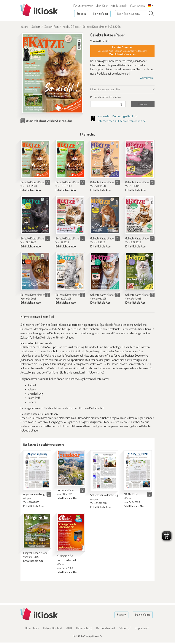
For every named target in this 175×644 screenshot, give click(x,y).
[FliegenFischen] (37, 531)
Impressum (142, 628)
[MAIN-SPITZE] (138, 470)
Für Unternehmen (83, 6)
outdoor (66, 490)
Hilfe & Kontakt (119, 6)
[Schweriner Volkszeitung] (104, 471)
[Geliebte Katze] (35, 159)
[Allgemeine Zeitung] (37, 470)
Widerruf (125, 628)
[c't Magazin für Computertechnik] (71, 532)
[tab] (122, 97)
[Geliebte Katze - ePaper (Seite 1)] (53, 73)
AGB (69, 628)
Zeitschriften (52, 27)
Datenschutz (84, 628)
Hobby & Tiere (71, 27)
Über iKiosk (102, 6)
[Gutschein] (104, 104)
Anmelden (137, 6)
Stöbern (81, 14)
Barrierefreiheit (106, 628)
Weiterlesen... (147, 78)
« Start (24, 27)
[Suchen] (151, 14)
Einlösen (143, 104)
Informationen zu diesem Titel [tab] (105, 89)
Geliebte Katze (33, 182)
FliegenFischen (36, 553)
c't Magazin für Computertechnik (67, 560)
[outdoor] (71, 468)
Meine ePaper (101, 14)
